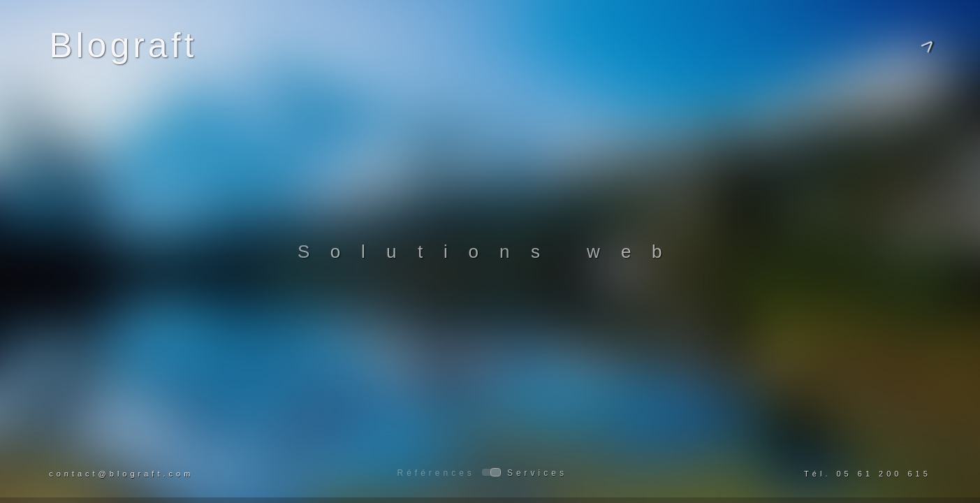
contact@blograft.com (121, 474)
